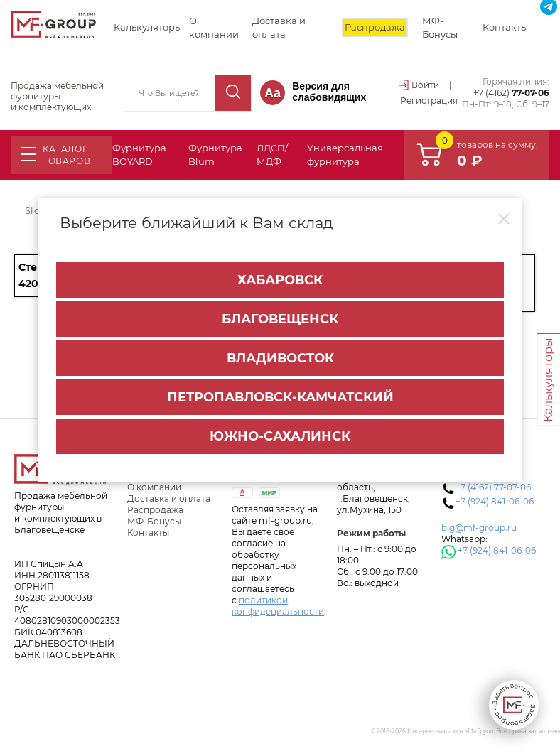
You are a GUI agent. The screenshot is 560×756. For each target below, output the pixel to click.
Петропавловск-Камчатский (280, 397)
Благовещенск (280, 319)
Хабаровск (280, 280)
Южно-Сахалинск (280, 436)
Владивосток (280, 358)
